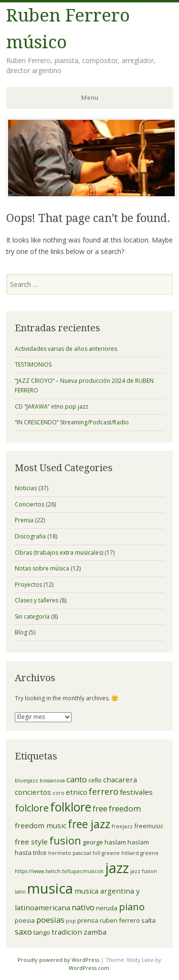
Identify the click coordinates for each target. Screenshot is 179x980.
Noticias (26, 488)
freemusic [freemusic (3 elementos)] (149, 826)
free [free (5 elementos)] (100, 808)
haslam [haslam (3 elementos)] (138, 842)
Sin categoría (32, 616)
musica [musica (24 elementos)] (50, 888)
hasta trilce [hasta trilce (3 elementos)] (31, 853)
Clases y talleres (37, 600)
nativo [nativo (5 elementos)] (83, 907)
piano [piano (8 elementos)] (132, 906)
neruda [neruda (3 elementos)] (107, 908)
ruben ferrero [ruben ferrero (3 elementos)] (120, 920)
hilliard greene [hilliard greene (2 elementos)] (140, 853)
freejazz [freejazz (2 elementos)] (122, 826)
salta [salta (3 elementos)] (148, 920)
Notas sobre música (42, 568)
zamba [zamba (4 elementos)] (95, 932)
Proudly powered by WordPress (58, 960)
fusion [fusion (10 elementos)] (65, 840)
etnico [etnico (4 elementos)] (77, 792)
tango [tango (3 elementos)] (42, 932)
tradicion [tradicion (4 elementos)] (67, 932)
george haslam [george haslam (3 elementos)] (104, 842)
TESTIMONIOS (33, 364)
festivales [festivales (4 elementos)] (136, 792)
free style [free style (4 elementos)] (31, 842)
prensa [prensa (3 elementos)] (88, 920)
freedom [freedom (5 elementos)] (125, 808)
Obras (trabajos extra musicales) (59, 553)
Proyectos (28, 585)
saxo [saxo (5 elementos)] (23, 932)
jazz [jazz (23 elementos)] (117, 868)
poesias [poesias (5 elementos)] (50, 920)
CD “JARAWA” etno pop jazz (52, 406)
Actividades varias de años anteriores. (67, 349)
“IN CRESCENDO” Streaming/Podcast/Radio (72, 422)
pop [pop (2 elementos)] (71, 921)
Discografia (30, 536)
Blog (21, 632)
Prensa (24, 520)
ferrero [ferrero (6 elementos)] (104, 791)
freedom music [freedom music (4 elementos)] (41, 825)
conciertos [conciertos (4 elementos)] (33, 792)
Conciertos (30, 504)
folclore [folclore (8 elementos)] (32, 808)
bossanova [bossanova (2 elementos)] (52, 780)
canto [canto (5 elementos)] (77, 779)
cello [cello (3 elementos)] (95, 780)
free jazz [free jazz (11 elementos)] (89, 824)
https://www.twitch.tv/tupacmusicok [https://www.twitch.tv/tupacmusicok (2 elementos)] (59, 871)
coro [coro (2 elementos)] (58, 793)
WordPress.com (89, 968)
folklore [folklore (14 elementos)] (71, 807)
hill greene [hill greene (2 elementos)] (106, 853)
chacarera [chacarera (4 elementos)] (120, 780)
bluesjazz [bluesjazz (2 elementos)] (26, 780)
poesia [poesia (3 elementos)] (25, 920)
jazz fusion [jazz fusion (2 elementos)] (144, 871)
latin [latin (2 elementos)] (20, 892)
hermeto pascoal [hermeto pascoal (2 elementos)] (70, 853)
